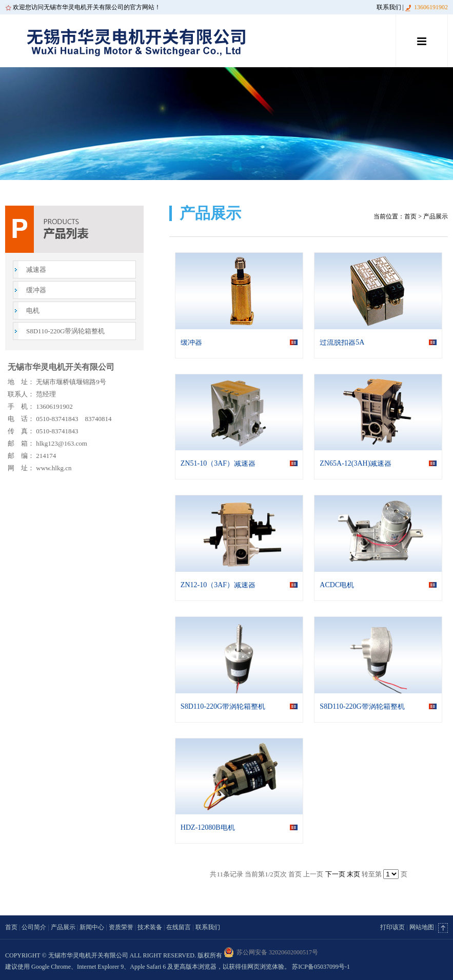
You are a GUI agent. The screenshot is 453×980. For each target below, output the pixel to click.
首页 (410, 216)
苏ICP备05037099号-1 (321, 967)
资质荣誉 (121, 927)
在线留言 (179, 927)
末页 (353, 874)
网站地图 (422, 927)
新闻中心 (92, 927)
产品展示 (63, 927)
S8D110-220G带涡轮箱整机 (65, 331)
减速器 (36, 269)
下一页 (335, 874)
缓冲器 (36, 290)
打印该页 (392, 927)
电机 (33, 311)
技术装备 (150, 927)
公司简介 (34, 927)
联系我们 (389, 7)
